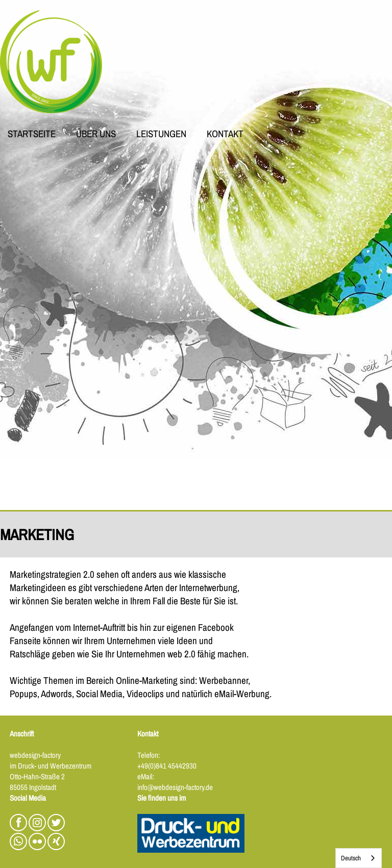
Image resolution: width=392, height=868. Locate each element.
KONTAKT (225, 135)
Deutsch (351, 858)
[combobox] (359, 858)
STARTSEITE (32, 135)
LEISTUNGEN (161, 135)
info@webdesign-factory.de (175, 787)
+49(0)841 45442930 (167, 766)
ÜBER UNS (96, 135)
